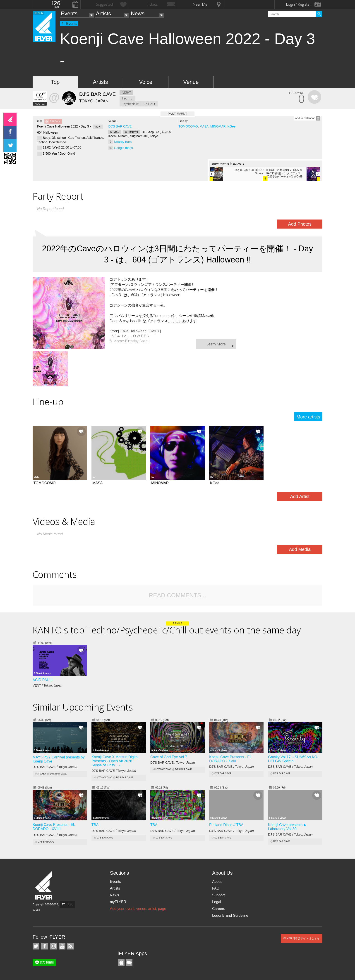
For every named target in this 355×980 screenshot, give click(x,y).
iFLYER (44, 885)
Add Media (300, 549)
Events (69, 13)
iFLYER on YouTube (62, 946)
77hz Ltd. (67, 904)
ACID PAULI (43, 680)
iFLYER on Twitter (36, 946)
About (217, 882)
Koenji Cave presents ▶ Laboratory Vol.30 (287, 827)
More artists (308, 417)
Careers (219, 909)
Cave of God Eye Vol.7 (169, 757)
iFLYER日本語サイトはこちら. (302, 938)
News (138, 13)
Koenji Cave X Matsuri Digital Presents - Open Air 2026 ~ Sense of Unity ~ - (115, 761)
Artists (103, 13)
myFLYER (118, 902)
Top (55, 82)
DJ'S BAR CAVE (120, 126)
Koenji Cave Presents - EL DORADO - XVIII (230, 759)
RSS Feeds (71, 946)
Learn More (216, 344)
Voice (146, 82)
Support (218, 895)
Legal (217, 902)
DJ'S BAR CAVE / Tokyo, (55, 767)
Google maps (123, 148)
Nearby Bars (123, 142)
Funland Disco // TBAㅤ (226, 825)
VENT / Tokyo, (47, 685)
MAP (116, 132)
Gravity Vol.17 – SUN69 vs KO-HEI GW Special (293, 759)
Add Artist (300, 496)
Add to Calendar (305, 118)
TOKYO (133, 132)
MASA (204, 126)
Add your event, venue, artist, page (138, 909)
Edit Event (55, 121)
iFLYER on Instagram (53, 946)
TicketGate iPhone (129, 963)
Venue (191, 82)
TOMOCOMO (188, 126)
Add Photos (300, 224)
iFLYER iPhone (121, 963)
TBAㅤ (95, 825)
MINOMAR (218, 126)
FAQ (216, 888)
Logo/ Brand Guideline (230, 915)
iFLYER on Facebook (45, 946)
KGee (231, 126)
